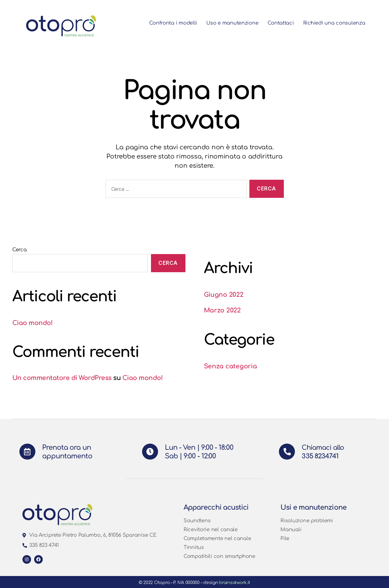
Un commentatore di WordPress (63, 378)
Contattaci (283, 23)
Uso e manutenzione (235, 23)
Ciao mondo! (33, 323)
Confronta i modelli (176, 23)
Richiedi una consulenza (335, 23)
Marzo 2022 (222, 310)
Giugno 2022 (224, 295)
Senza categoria (231, 366)
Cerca (20, 250)
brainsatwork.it (235, 583)
